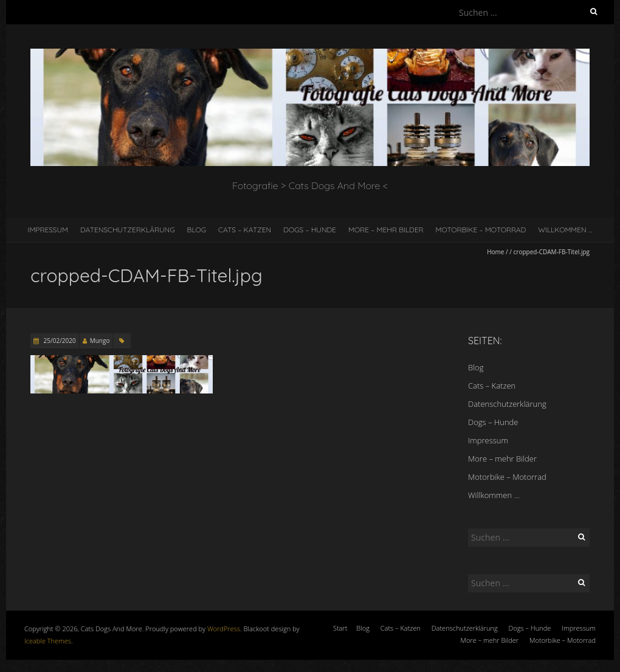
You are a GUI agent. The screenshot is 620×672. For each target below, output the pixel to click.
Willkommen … (565, 230)
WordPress (224, 629)
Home (495, 252)
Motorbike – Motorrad (481, 230)
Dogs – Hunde (310, 230)
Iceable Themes (48, 641)
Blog (197, 230)
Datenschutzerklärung (128, 230)
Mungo (100, 341)
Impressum (48, 230)
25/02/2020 (59, 341)
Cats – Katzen (245, 230)
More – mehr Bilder (386, 230)
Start (340, 628)
